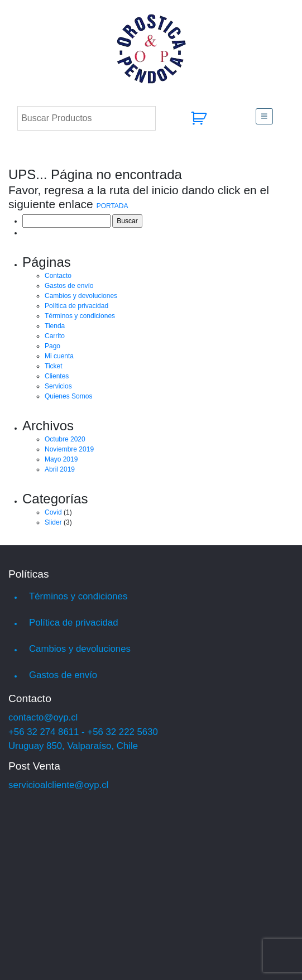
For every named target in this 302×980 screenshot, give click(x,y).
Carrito (55, 336)
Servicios (58, 386)
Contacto (58, 276)
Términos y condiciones (80, 316)
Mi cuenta (59, 356)
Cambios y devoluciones (81, 296)
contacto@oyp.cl (43, 717)
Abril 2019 (60, 469)
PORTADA (112, 206)
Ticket (54, 366)
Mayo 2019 (61, 459)
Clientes (57, 376)
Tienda (55, 326)
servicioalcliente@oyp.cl (58, 785)
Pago (52, 346)
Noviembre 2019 (69, 449)
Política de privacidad (76, 306)
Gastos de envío (69, 286)
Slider (53, 522)
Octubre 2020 (65, 439)
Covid (53, 512)
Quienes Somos (68, 396)
